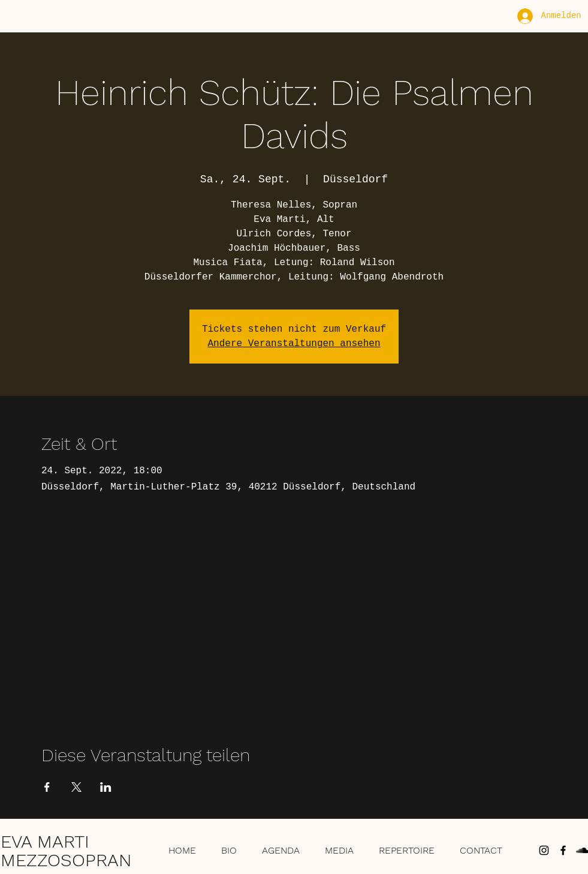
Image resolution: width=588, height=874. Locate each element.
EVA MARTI (45, 841)
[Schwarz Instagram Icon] (544, 850)
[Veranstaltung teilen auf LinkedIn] (106, 787)
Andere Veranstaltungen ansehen (294, 344)
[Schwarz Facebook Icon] (563, 850)
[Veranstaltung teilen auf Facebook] (47, 787)
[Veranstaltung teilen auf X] (76, 787)
